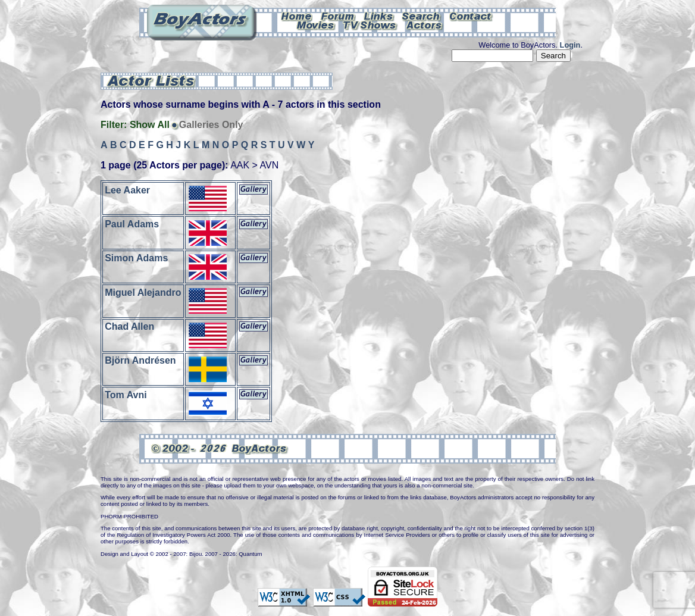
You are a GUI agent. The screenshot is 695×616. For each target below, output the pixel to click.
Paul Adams (132, 224)
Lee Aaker (127, 190)
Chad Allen (129, 326)
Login (570, 45)
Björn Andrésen (140, 360)
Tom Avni (126, 394)
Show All (150, 125)
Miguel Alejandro (143, 292)
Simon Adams (136, 258)
